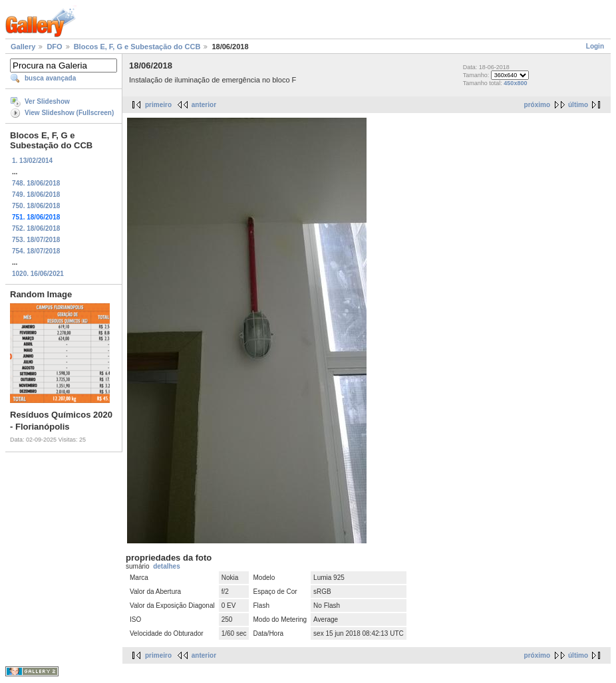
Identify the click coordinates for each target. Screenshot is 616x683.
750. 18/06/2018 (36, 206)
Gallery (23, 47)
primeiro (158, 105)
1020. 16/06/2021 (38, 274)
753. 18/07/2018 (36, 240)
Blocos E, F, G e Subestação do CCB (137, 47)
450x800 (515, 83)
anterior (204, 105)
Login (595, 46)
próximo (537, 105)
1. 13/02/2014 (32, 161)
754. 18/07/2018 (36, 251)
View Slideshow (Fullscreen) (69, 113)
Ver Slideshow (47, 101)
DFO (54, 47)
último (578, 105)
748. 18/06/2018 (36, 183)
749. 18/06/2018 (36, 195)
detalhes (167, 566)
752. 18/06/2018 (36, 228)
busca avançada (50, 78)
